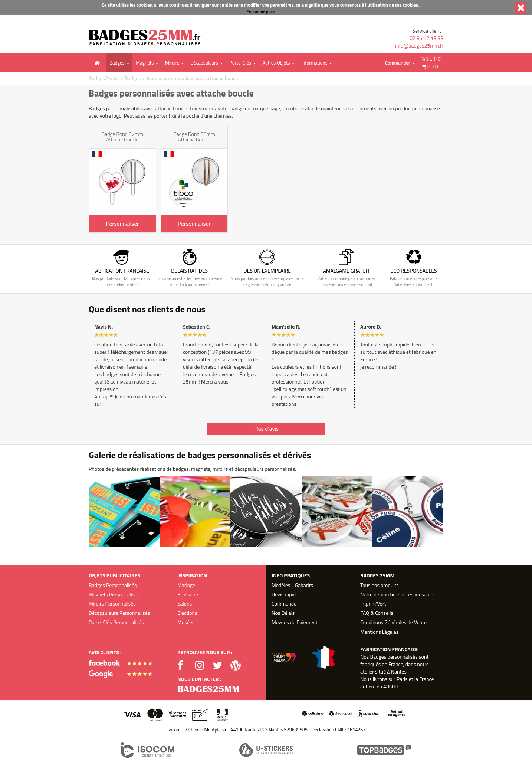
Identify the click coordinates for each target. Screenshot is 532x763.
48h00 (390, 686)
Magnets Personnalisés (114, 594)
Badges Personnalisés (113, 585)
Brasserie (188, 594)
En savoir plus (260, 12)
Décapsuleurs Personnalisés (119, 613)
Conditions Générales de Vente (393, 622)
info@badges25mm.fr (419, 46)
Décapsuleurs (204, 63)
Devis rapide (285, 594)
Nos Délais (283, 613)
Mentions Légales (379, 632)
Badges (117, 63)
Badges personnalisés (394, 657)
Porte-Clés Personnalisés (116, 622)
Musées (186, 622)
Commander (398, 63)
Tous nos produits (380, 585)
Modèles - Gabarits (292, 585)
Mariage (186, 585)
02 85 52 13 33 (426, 38)
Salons (185, 604)
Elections (187, 613)
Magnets (145, 63)
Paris (402, 679)
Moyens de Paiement (295, 622)
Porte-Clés (240, 63)
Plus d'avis (266, 429)
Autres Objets (276, 63)
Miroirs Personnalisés (112, 604)
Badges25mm (104, 78)
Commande (284, 604)
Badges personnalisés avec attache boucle (193, 78)
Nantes (398, 671)
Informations (314, 63)
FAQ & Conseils (377, 613)
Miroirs (172, 63)
